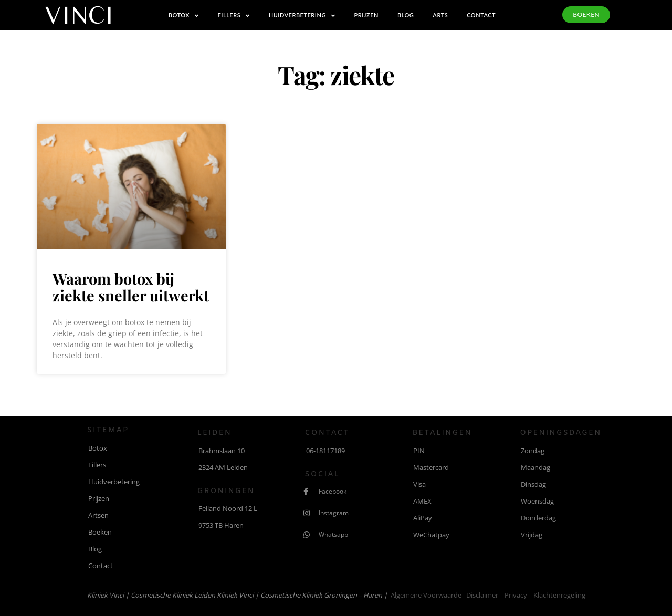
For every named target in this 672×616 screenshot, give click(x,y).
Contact (481, 15)
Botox (184, 15)
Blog (406, 15)
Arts (440, 15)
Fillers (234, 15)
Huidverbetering (302, 15)
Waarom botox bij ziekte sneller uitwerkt (131, 287)
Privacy (516, 595)
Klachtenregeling (559, 595)
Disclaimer (482, 595)
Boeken (100, 532)
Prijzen (366, 15)
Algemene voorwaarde (426, 595)
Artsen (98, 515)
